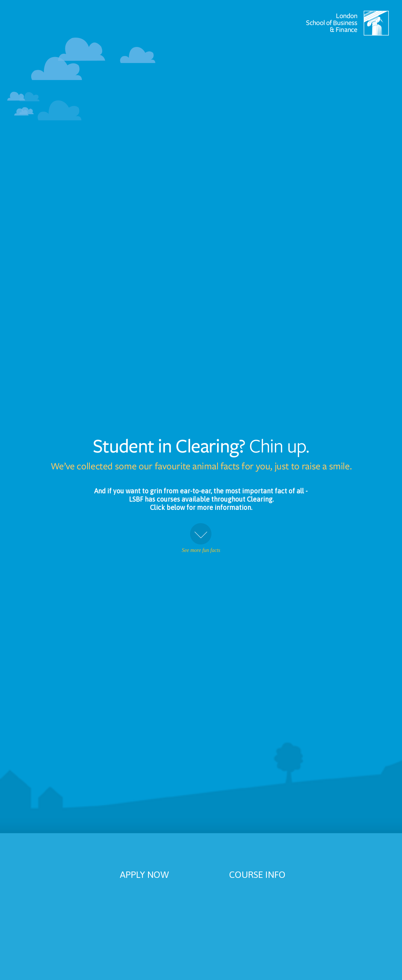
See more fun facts (201, 538)
